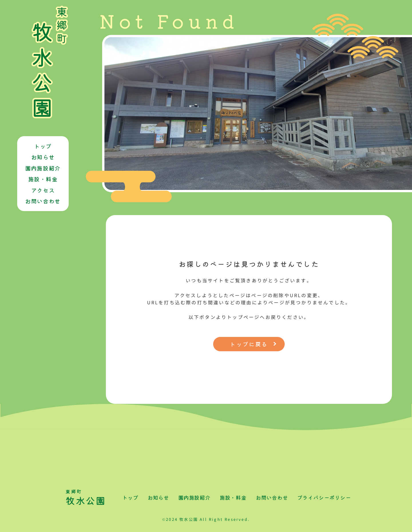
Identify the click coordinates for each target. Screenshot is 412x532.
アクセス (43, 190)
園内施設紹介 (43, 168)
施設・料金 (43, 179)
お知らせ (43, 157)
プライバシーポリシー (324, 497)
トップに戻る (249, 344)
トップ (43, 146)
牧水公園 (87, 497)
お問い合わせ (43, 201)
